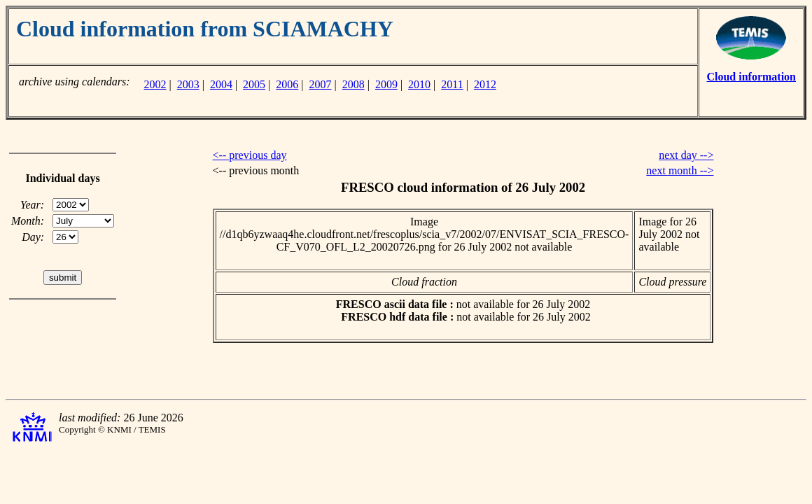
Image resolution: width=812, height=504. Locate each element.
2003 (188, 84)
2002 (155, 84)
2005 (254, 84)
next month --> (680, 170)
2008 (353, 84)
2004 (221, 84)
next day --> (686, 155)
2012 (485, 84)
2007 (321, 84)
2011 (452, 84)
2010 (419, 84)
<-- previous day (250, 155)
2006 (287, 84)
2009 (386, 84)
